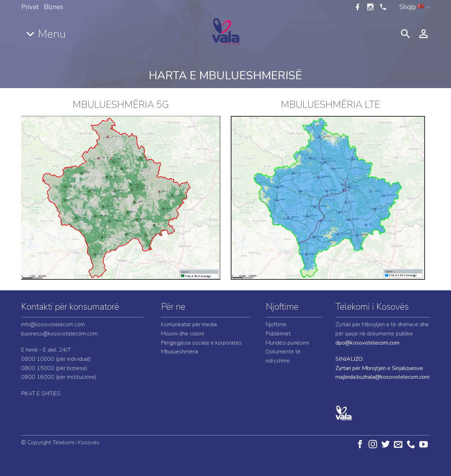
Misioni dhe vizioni (183, 334)
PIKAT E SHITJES (41, 394)
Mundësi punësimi (287, 343)
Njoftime (282, 307)
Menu (52, 34)
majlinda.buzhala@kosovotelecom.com (382, 377)
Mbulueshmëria (180, 352)
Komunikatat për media (189, 324)
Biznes (53, 7)
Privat (30, 7)
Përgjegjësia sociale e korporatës (201, 343)
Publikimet (278, 334)
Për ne (173, 307)
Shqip (415, 7)
